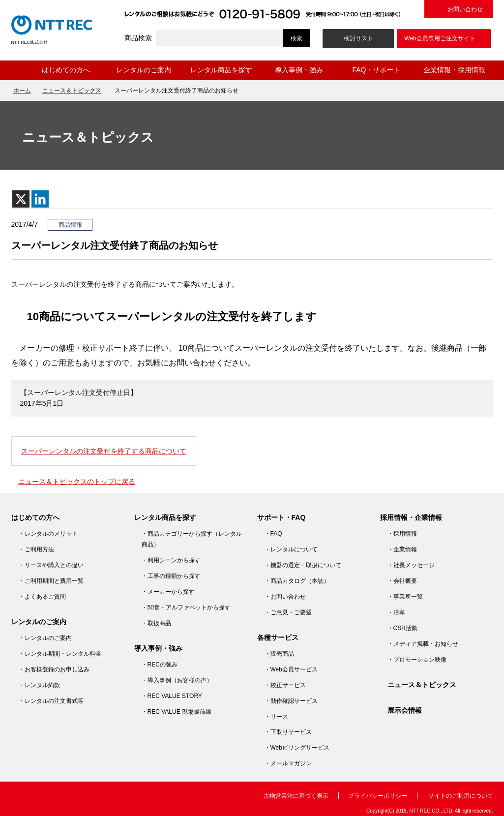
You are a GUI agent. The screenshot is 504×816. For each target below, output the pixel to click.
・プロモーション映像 (417, 660)
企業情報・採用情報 (454, 70)
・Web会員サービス (291, 669)
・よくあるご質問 (42, 597)
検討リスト (358, 38)
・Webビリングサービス (297, 748)
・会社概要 (402, 581)
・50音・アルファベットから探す (186, 607)
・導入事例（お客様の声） (177, 680)
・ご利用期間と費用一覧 (51, 581)
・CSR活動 (402, 628)
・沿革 (396, 612)
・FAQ (273, 534)
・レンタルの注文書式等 (51, 701)
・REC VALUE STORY (172, 696)
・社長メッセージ (411, 565)
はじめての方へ (66, 70)
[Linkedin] (40, 199)
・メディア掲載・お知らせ (423, 644)
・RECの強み (160, 665)
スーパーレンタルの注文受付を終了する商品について (104, 451)
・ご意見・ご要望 (288, 612)
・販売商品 (279, 654)
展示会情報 (405, 710)
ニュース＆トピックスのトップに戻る (77, 482)
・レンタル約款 (39, 685)
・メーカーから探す (168, 592)
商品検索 (138, 38)
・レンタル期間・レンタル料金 (60, 654)
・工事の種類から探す (171, 576)
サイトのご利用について (461, 796)
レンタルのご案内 (144, 70)
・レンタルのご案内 (45, 638)
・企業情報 (402, 549)
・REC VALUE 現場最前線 (177, 712)
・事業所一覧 (405, 597)
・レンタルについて (291, 549)
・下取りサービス (288, 732)
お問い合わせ (465, 9)
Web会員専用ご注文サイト (440, 38)
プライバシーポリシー (378, 796)
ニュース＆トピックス (72, 91)
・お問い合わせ (285, 597)
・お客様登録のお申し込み (54, 669)
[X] (21, 199)
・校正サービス (285, 685)
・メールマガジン (288, 763)
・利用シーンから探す (171, 560)
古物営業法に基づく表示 (296, 796)
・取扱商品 (156, 623)
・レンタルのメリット (48, 534)
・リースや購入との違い (51, 565)
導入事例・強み (299, 70)
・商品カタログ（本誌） (297, 581)
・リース (276, 717)
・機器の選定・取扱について (303, 565)
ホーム (19, 70)
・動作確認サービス (291, 701)
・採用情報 (402, 534)
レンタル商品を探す (221, 70)
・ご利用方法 (36, 549)
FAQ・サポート (376, 70)
